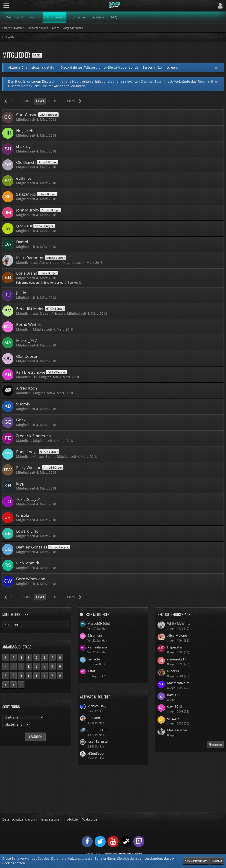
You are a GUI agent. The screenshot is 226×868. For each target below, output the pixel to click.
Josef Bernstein (99, 741)
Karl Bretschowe (31, 372)
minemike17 (177, 659)
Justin (21, 293)
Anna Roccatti (98, 730)
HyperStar (175, 647)
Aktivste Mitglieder (95, 697)
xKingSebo (95, 753)
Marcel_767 (27, 340)
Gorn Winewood (31, 579)
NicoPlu (173, 671)
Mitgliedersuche (15, 614)
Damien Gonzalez (32, 547)
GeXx (21, 420)
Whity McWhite (179, 623)
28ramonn (95, 635)
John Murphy (28, 210)
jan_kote (94, 659)
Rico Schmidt (28, 563)
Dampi (22, 242)
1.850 (52, 101)
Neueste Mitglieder (95, 614)
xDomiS (23, 404)
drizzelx (173, 718)
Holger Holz (27, 130)
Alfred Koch (27, 388)
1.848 (27, 101)
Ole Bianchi (26, 162)
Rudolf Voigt (27, 452)
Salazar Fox (26, 194)
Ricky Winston (29, 468)
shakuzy (23, 146)
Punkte (72, 283)
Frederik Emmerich (33, 436)
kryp (20, 483)
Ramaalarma (97, 647)
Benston (94, 718)
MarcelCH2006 (99, 623)
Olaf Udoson (27, 356)
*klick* (34, 86)
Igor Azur (24, 226)
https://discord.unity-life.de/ (96, 67)
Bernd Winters (29, 324)
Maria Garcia (177, 730)
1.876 (71, 101)
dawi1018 (175, 706)
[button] (6, 6)
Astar (91, 671)
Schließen (217, 861)
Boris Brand (27, 273)
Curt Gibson (27, 115)
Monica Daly (97, 706)
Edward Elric (27, 531)
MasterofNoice (178, 683)
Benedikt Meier (30, 309)
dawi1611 (175, 695)
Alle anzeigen (215, 744)
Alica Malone (177, 635)
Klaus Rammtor (30, 258)
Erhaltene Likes (53, 283)
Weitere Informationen (196, 861)
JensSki (22, 515)
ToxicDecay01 (29, 499)
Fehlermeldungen (27, 283)
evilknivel (24, 178)
